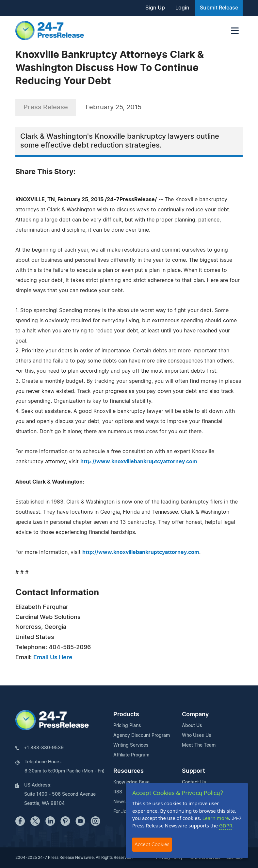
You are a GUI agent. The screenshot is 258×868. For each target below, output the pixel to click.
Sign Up (155, 8)
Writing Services (131, 745)
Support (193, 771)
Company (195, 715)
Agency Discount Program (142, 735)
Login (182, 8)
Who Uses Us (197, 735)
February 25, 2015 (113, 107)
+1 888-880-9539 (44, 748)
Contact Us (194, 782)
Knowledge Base (131, 782)
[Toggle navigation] (235, 31)
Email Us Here (53, 658)
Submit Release (219, 8)
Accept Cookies (152, 844)
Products (126, 715)
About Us (192, 726)
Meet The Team (199, 745)
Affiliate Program (131, 755)
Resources (129, 771)
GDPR (226, 825)
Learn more (216, 818)
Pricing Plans (127, 726)
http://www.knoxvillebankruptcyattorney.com (139, 462)
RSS (118, 792)
